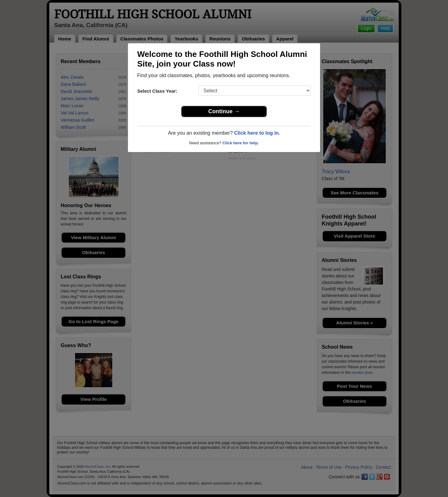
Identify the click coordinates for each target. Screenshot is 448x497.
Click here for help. (241, 143)
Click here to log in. (257, 133)
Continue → (224, 111)
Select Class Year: (157, 91)
